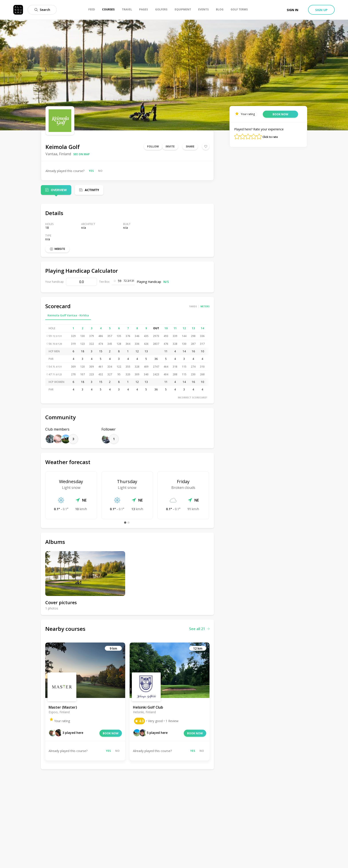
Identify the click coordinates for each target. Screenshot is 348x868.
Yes (91, 171)
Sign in (293, 10)
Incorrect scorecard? (193, 398)
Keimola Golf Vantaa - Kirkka (68, 315)
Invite (170, 146)
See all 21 (199, 629)
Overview (59, 190)
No (100, 171)
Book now (111, 733)
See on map (81, 154)
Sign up (321, 10)
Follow (153, 146)
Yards (193, 306)
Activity (92, 190)
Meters (205, 306)
